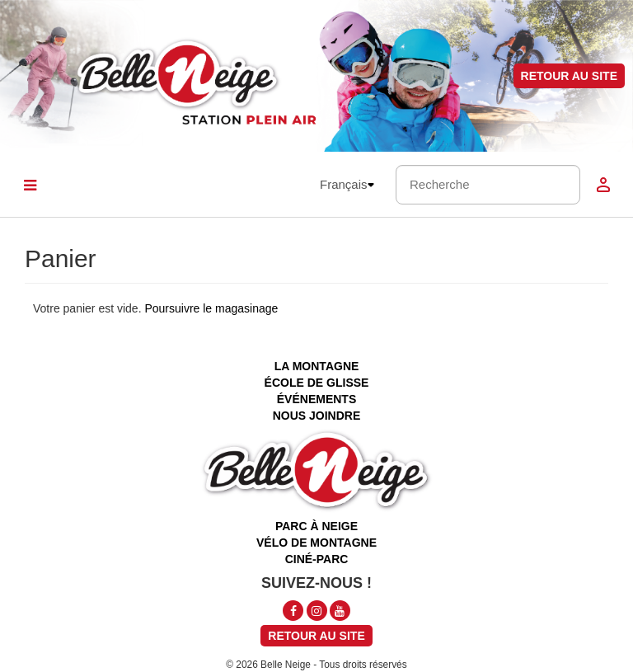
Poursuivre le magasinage (211, 308)
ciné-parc (317, 559)
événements (316, 399)
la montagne (317, 366)
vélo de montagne (316, 543)
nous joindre (317, 416)
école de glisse (317, 383)
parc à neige (316, 526)
